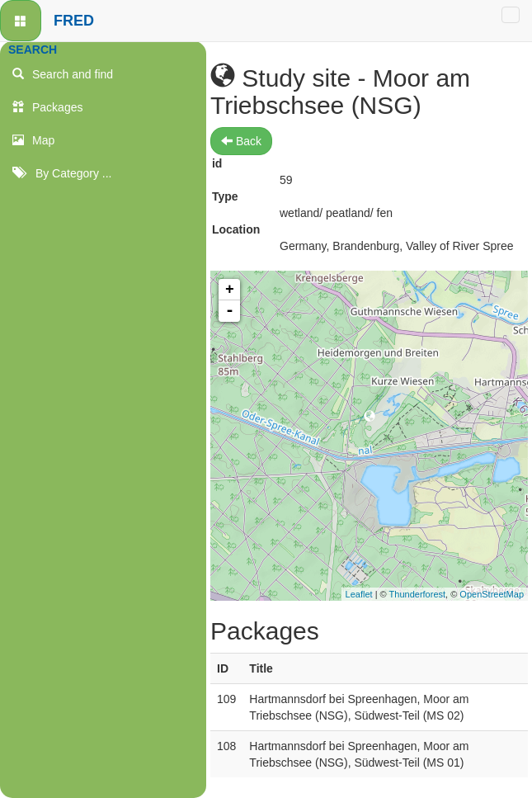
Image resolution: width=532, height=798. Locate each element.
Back (241, 141)
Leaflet (359, 594)
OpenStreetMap (492, 594)
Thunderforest (417, 594)
